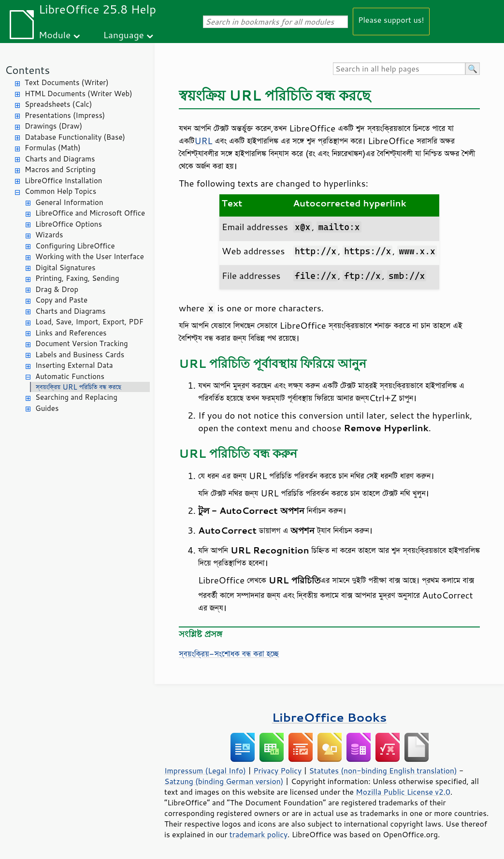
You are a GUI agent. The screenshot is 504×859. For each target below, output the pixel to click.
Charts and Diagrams (60, 159)
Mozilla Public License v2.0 (403, 792)
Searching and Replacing (76, 397)
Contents (27, 70)
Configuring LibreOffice (75, 246)
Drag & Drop (57, 289)
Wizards (49, 235)
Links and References (71, 333)
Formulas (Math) (53, 148)
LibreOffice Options (69, 224)
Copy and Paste (61, 300)
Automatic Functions (70, 376)
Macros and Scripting (60, 169)
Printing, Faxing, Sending (77, 278)
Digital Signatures (65, 268)
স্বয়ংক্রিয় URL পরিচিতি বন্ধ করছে (79, 387)
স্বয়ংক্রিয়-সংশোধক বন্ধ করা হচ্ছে (229, 654)
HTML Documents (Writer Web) (79, 94)
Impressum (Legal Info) (205, 771)
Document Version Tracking (82, 343)
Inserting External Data (74, 365)
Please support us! (391, 20)
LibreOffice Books (330, 717)
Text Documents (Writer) (67, 82)
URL (203, 141)
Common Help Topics (60, 191)
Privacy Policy (277, 771)
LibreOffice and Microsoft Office (90, 213)
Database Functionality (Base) (75, 137)
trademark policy (259, 834)
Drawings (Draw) (53, 126)
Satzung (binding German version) (224, 781)
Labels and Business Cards (80, 355)
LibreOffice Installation (63, 181)
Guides (47, 408)
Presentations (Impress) (65, 115)
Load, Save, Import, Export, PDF (89, 322)
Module (55, 35)
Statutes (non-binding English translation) (383, 771)
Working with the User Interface (90, 256)
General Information (69, 202)
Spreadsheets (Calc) (58, 104)
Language (124, 35)
